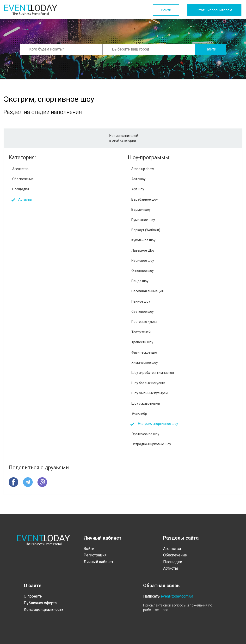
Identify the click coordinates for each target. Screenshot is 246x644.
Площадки (21, 189)
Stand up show (143, 169)
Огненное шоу (143, 271)
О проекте (33, 596)
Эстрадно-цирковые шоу (151, 444)
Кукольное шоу (143, 240)
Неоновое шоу (143, 261)
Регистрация (95, 555)
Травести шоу (142, 342)
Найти (211, 49)
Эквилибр (139, 414)
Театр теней (141, 332)
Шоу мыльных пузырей (150, 393)
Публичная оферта (40, 603)
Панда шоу (140, 281)
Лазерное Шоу (143, 250)
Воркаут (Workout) (146, 230)
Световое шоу (143, 312)
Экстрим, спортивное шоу (158, 424)
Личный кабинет (98, 562)
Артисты (25, 199)
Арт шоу (138, 189)
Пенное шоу (141, 301)
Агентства (20, 169)
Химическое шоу (145, 363)
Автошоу (138, 179)
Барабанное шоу (145, 199)
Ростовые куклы (144, 322)
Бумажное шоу (143, 220)
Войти (159, 10)
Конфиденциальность (44, 609)
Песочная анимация (148, 291)
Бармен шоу (141, 210)
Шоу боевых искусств (148, 383)
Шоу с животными (146, 403)
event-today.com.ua (177, 596)
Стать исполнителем (212, 10)
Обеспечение (23, 179)
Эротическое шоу (145, 434)
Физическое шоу (145, 352)
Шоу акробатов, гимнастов (153, 373)
